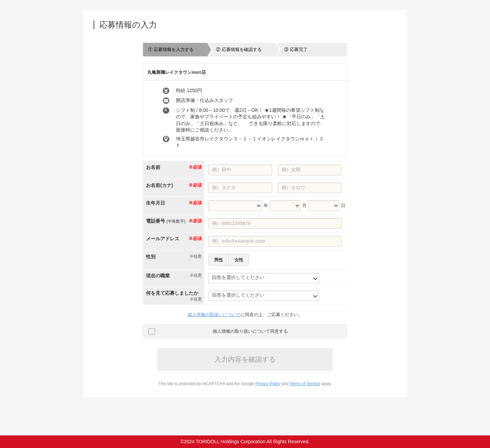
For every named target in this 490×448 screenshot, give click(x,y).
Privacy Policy (268, 384)
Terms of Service (305, 384)
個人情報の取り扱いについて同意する (250, 331)
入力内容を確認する (245, 359)
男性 (218, 260)
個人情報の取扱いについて (214, 315)
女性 (239, 260)
